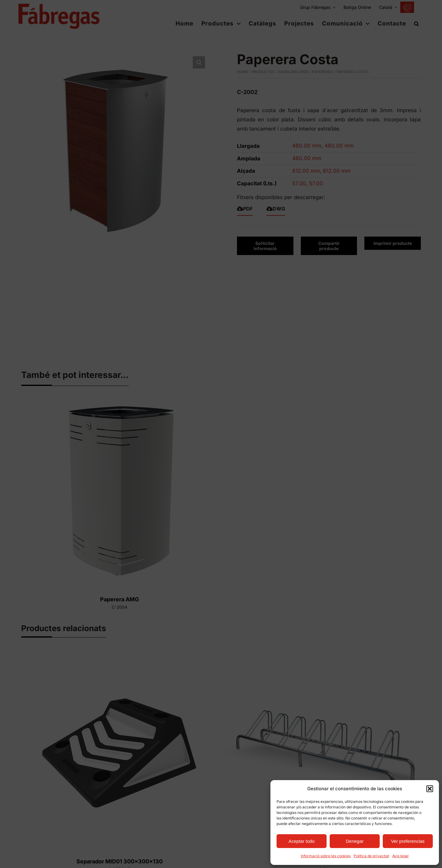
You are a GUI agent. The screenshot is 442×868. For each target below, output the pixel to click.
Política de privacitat (371, 856)
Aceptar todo (302, 841)
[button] (430, 789)
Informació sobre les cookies (326, 856)
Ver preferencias (408, 841)
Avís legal (400, 856)
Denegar (355, 841)
